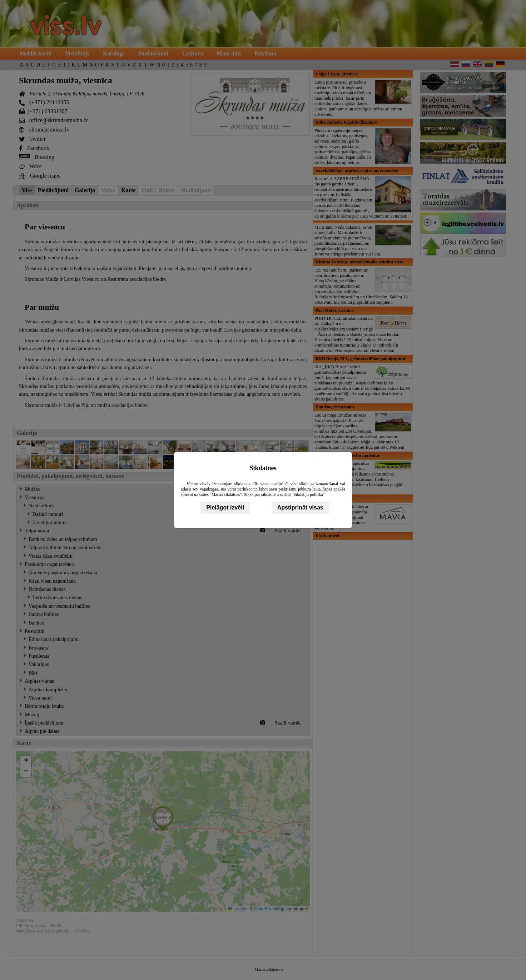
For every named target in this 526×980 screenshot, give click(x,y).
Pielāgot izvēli (225, 508)
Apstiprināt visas (300, 508)
